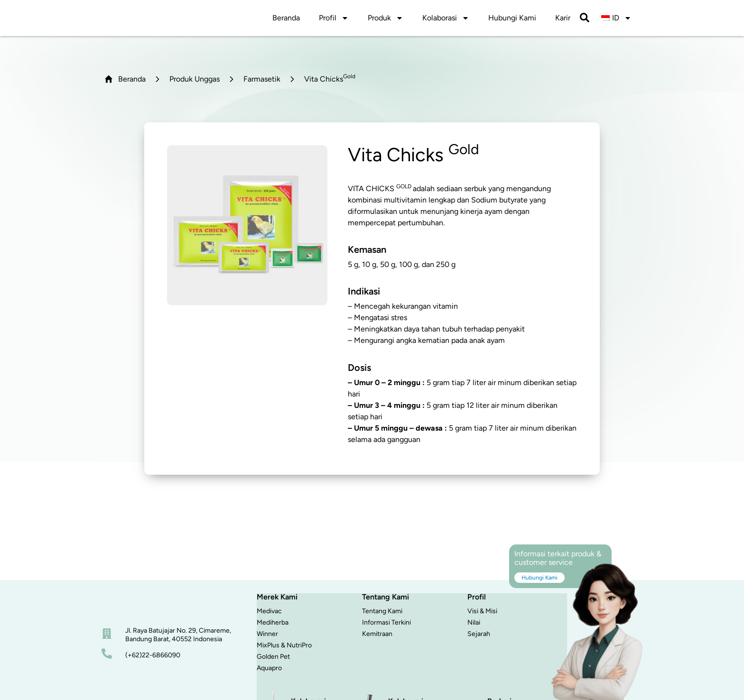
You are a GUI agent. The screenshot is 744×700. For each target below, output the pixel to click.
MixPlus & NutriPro (284, 648)
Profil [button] (334, 19)
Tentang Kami (382, 613)
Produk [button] (386, 19)
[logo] (142, 19)
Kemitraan (377, 636)
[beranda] (141, 608)
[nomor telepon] (107, 656)
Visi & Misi (482, 613)
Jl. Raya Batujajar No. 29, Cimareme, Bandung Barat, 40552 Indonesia (178, 637)
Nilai (474, 625)
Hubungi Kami (512, 19)
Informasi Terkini (386, 625)
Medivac (269, 613)
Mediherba (273, 625)
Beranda (286, 19)
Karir (563, 19)
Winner (267, 636)
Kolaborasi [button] (446, 19)
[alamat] (107, 636)
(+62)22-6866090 (153, 658)
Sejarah (479, 636)
